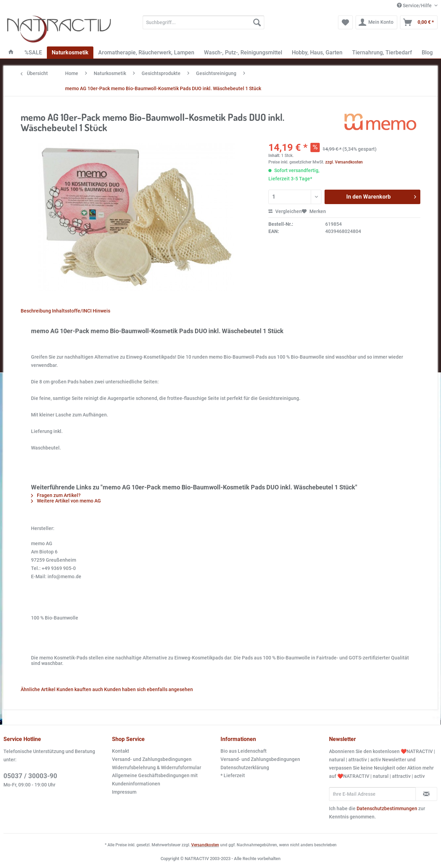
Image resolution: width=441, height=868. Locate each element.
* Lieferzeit (233, 775)
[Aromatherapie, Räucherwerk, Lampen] (146, 52)
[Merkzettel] (345, 22)
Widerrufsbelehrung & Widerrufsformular (157, 768)
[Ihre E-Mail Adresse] (372, 794)
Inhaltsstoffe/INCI (72, 311)
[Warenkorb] (419, 22)
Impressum (124, 792)
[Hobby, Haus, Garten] (317, 52)
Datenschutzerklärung (245, 768)
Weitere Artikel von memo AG (66, 501)
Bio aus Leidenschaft (244, 751)
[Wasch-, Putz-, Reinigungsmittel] (243, 52)
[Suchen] (257, 22)
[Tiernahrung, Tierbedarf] (382, 52)
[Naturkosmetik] (70, 52)
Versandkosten (205, 845)
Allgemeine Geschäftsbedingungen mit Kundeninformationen (155, 780)
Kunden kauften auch (80, 689)
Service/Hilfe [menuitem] (415, 6)
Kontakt (121, 751)
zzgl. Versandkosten (344, 162)
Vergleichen (285, 211)
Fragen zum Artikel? (56, 495)
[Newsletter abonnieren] (426, 794)
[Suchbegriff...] (203, 22)
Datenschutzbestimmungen (387, 808)
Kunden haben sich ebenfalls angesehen (148, 689)
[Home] (11, 52)
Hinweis (101, 311)
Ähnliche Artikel (38, 689)
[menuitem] (203, 25)
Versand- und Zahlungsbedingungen (152, 759)
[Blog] (427, 52)
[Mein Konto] (376, 22)
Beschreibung (36, 311)
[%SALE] (33, 52)
